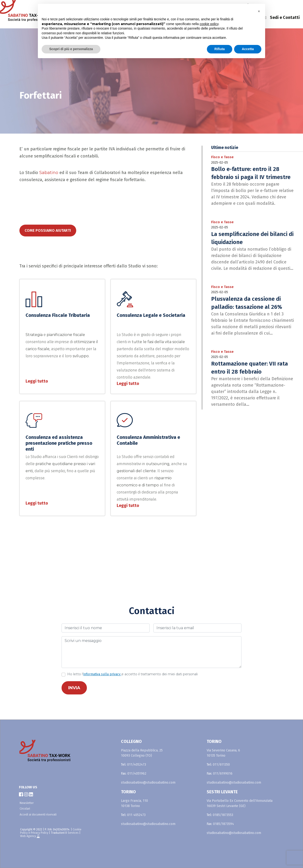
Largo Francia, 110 (134, 801)
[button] (259, 11)
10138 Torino (130, 806)
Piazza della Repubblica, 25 (142, 750)
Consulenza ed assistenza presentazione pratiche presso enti (59, 443)
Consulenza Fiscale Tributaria (58, 315)
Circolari (25, 809)
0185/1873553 (223, 815)
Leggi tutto (37, 381)
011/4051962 (137, 774)
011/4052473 (137, 765)
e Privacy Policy (38, 833)
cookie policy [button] (209, 24)
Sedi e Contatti (285, 17)
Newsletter (27, 803)
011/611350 (221, 765)
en (274, 6)
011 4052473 (136, 815)
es (286, 6)
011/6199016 (223, 774)
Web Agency (28, 836)
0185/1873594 (223, 824)
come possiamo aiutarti (48, 230)
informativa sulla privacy (102, 674)
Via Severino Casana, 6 (223, 750)
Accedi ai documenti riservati (38, 815)
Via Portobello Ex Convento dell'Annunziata (240, 801)
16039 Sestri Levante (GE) (226, 806)
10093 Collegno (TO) (136, 756)
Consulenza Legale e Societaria (151, 315)
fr (297, 6)
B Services (72, 833)
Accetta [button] (248, 49)
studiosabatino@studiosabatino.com (148, 783)
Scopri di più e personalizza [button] (71, 49)
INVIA (74, 688)
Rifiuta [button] (220, 49)
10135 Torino (216, 756)
